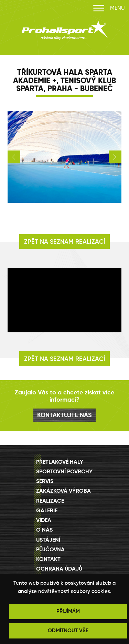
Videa (44, 521)
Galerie (47, 511)
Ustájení (48, 540)
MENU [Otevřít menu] (109, 8)
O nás (44, 530)
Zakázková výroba (63, 491)
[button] (14, 157)
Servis (45, 482)
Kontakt (48, 560)
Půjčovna (50, 550)
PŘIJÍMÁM (68, 611)
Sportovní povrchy (64, 472)
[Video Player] (65, 300)
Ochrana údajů (59, 569)
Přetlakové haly (60, 462)
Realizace (50, 501)
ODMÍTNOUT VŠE (68, 631)
